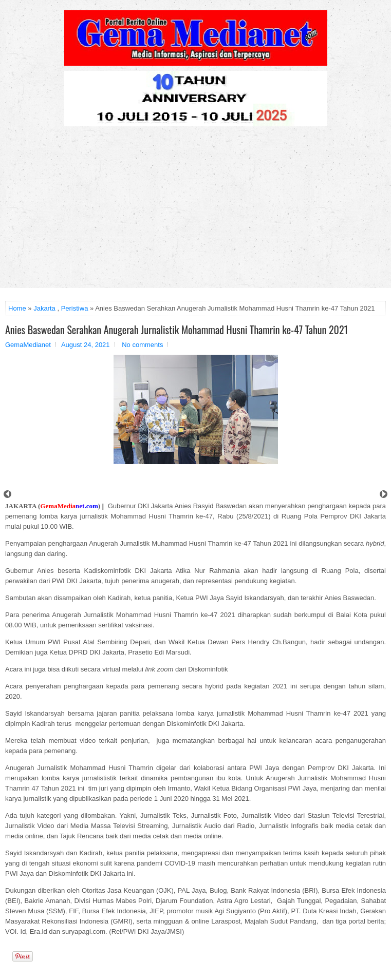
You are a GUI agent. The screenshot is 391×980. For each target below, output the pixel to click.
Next (384, 494)
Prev (7, 494)
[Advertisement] (195, 211)
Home (17, 308)
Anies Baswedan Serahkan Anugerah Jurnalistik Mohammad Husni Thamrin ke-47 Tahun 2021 (176, 330)
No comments (142, 345)
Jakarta (44, 308)
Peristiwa (75, 308)
